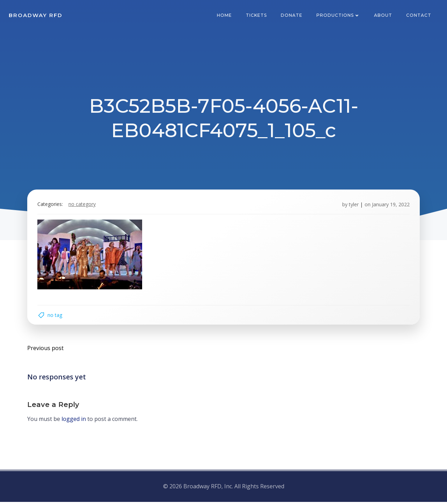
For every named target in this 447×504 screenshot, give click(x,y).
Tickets (257, 16)
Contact (419, 16)
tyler (353, 205)
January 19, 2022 (390, 205)
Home (225, 16)
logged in (74, 421)
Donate (292, 16)
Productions (339, 16)
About (383, 16)
